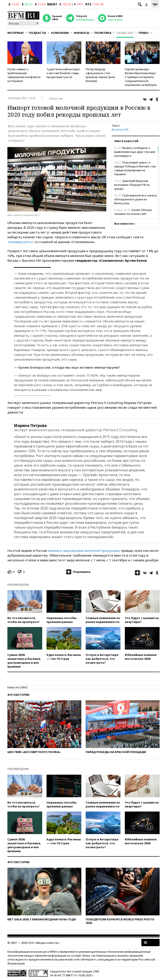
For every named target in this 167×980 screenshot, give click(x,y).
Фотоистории (18, 695)
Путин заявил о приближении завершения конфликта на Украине (24, 75)
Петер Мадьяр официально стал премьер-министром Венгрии (100, 75)
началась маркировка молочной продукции (83, 550)
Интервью (16, 33)
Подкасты (37, 33)
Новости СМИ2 (17, 687)
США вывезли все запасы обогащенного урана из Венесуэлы (135, 199)
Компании (60, 33)
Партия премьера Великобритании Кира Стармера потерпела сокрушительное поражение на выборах (141, 77)
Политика (103, 33)
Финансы (82, 33)
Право (144, 33)
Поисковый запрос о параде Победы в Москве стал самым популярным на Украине (135, 168)
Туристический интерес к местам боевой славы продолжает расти (63, 73)
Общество (125, 33)
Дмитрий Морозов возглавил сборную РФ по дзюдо (132, 185)
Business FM (120, 129)
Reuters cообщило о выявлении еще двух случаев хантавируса (135, 152)
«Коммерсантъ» (21, 242)
